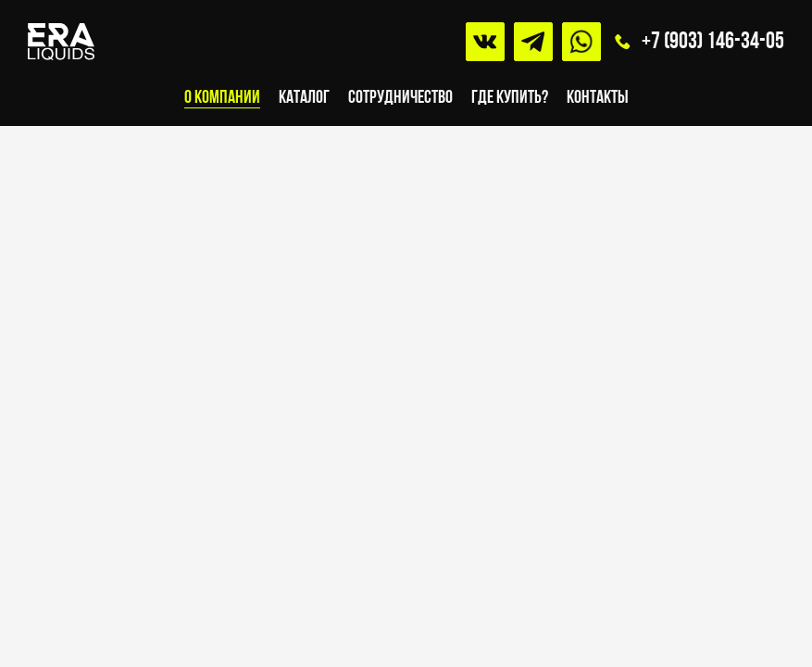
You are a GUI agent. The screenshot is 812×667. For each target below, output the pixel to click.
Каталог (304, 98)
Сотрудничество (400, 98)
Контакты (598, 98)
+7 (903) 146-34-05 (713, 42)
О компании (222, 98)
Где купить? (510, 98)
